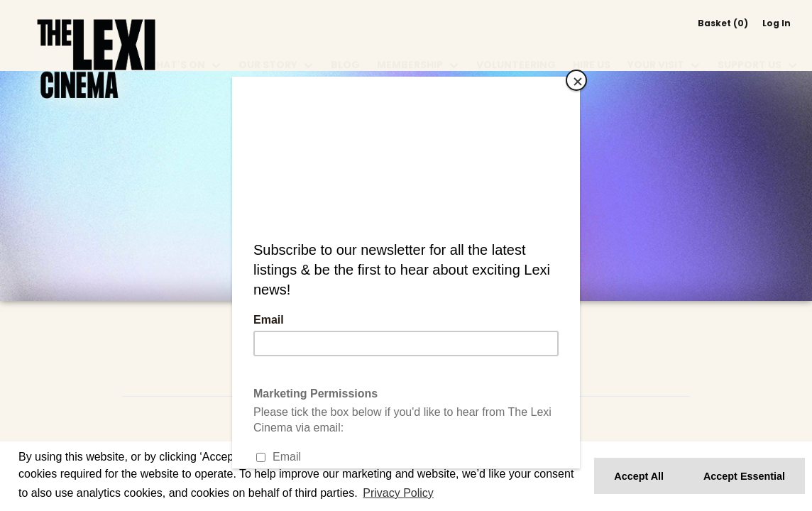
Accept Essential (744, 476)
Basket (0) (723, 23)
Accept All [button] (639, 476)
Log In (777, 23)
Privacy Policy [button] (398, 493)
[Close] (576, 80)
